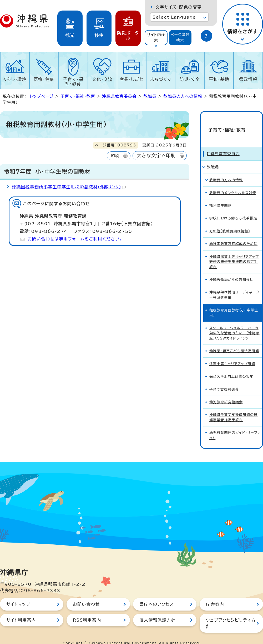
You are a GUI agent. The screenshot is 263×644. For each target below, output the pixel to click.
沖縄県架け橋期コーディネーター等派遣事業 (234, 286)
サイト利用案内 (21, 611)
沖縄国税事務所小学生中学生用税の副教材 (69, 187)
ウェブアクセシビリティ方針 (231, 614)
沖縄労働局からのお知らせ (231, 270)
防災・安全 (190, 79)
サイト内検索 (156, 38)
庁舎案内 (215, 595)
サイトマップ (18, 595)
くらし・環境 (15, 79)
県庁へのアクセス (157, 595)
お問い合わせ (86, 595)
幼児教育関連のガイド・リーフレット (235, 426)
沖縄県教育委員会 (119, 96)
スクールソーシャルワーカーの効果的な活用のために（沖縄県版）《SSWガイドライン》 (234, 324)
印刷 (115, 156)
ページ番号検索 (180, 38)
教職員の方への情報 (183, 96)
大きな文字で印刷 (156, 156)
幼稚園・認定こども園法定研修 (234, 342)
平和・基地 (219, 79)
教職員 (150, 96)
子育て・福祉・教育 (73, 81)
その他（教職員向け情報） (230, 222)
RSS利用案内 (87, 611)
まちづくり (161, 79)
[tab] (156, 38)
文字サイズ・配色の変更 (178, 7)
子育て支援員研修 (224, 380)
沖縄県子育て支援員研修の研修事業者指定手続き (234, 408)
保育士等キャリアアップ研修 (232, 355)
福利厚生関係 (221, 196)
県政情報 (248, 79)
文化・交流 (102, 79)
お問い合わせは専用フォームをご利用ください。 (75, 239)
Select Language (174, 17)
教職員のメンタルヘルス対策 (233, 183)
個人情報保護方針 (158, 611)
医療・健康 (44, 79)
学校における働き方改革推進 (233, 209)
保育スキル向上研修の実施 (231, 367)
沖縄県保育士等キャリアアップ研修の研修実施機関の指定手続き (234, 253)
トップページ (42, 96)
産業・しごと (131, 79)
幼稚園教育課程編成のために (233, 235)
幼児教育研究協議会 (226, 393)
